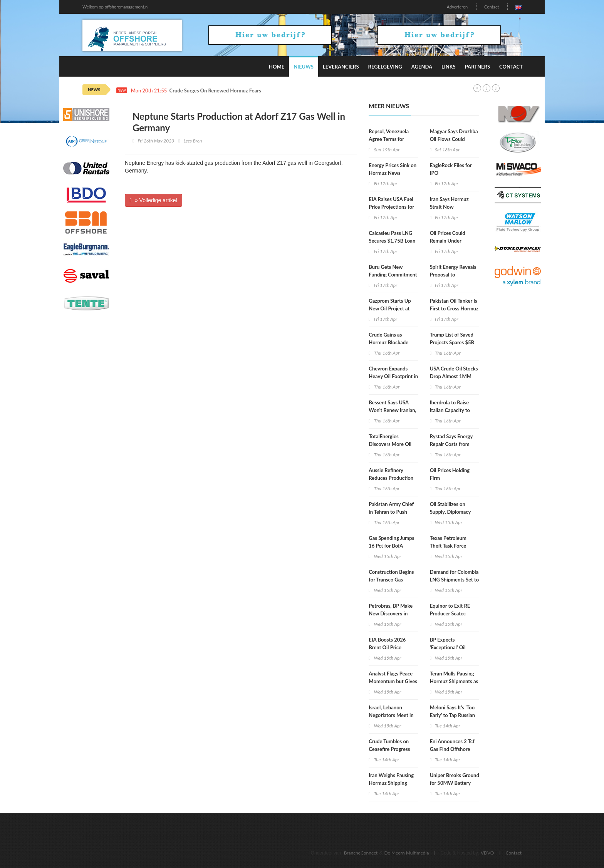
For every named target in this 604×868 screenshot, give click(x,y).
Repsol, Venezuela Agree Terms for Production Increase (391, 139)
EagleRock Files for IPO (451, 169)
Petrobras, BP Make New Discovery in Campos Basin (391, 613)
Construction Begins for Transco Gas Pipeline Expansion (391, 580)
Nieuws (304, 67)
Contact (492, 7)
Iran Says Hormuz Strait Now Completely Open (449, 207)
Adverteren (457, 7)
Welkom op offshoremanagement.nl (116, 7)
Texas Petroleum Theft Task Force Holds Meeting (448, 546)
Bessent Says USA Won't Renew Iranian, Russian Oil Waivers (392, 410)
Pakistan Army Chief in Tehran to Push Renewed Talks (391, 512)
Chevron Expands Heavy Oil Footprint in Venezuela (393, 376)
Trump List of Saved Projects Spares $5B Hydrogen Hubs (452, 342)
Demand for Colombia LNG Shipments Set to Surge (454, 580)
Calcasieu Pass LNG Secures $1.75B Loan (392, 237)
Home (277, 67)
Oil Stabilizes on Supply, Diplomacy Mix (450, 512)
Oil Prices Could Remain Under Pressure (448, 241)
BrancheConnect (361, 853)
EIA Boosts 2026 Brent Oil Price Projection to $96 (388, 647)
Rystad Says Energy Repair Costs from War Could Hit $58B (452, 444)
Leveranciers (341, 67)
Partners (477, 67)
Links (449, 67)
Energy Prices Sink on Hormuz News (393, 169)
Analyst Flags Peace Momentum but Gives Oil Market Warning (393, 681)
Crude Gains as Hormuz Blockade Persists (388, 342)
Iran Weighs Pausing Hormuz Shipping (391, 779)
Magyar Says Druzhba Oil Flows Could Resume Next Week (454, 139)
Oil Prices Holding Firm (450, 474)
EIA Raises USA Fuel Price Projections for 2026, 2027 (391, 207)
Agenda (422, 67)
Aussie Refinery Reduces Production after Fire (391, 478)
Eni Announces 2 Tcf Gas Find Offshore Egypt (452, 749)
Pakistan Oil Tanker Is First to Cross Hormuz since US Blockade (454, 308)
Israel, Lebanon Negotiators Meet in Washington (391, 715)
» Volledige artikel (154, 200)
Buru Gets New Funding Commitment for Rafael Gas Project (393, 275)
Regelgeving (385, 67)
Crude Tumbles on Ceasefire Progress (389, 745)
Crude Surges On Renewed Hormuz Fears (215, 91)
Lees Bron (193, 141)
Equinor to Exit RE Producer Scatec (450, 610)
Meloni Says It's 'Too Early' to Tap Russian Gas (453, 715)
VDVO (487, 853)
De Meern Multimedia (407, 853)
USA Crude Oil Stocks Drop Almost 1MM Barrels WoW (454, 376)
